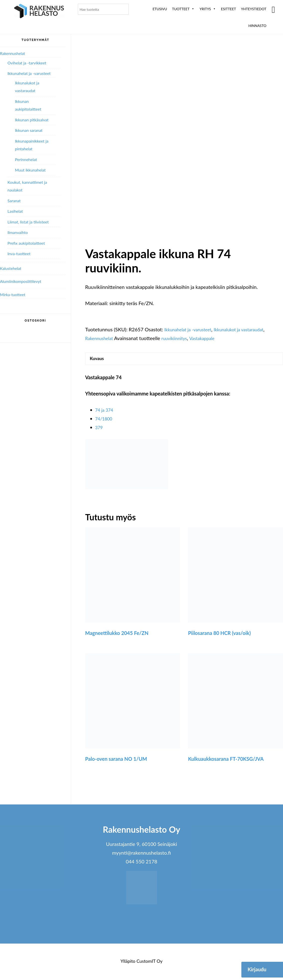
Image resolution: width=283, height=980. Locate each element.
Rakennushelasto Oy (39, 12)
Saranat (14, 201)
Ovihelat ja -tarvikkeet (27, 63)
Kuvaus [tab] (99, 360)
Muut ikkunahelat (30, 170)
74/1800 (105, 420)
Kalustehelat (12, 268)
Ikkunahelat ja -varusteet (191, 329)
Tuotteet (183, 9)
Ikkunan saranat (29, 130)
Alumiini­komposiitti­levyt (24, 281)
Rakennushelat (101, 338)
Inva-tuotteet (19, 254)
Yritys (208, 9)
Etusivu (160, 9)
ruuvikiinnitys (180, 338)
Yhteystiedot (254, 9)
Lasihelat (15, 211)
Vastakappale (211, 338)
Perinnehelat (26, 159)
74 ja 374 (106, 411)
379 (100, 429)
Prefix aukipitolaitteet (26, 243)
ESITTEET (229, 9)
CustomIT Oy (149, 963)
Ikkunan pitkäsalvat (32, 120)
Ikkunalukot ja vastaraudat (249, 329)
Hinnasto (257, 26)
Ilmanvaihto (18, 232)
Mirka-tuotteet (14, 294)
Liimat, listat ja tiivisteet (28, 222)
